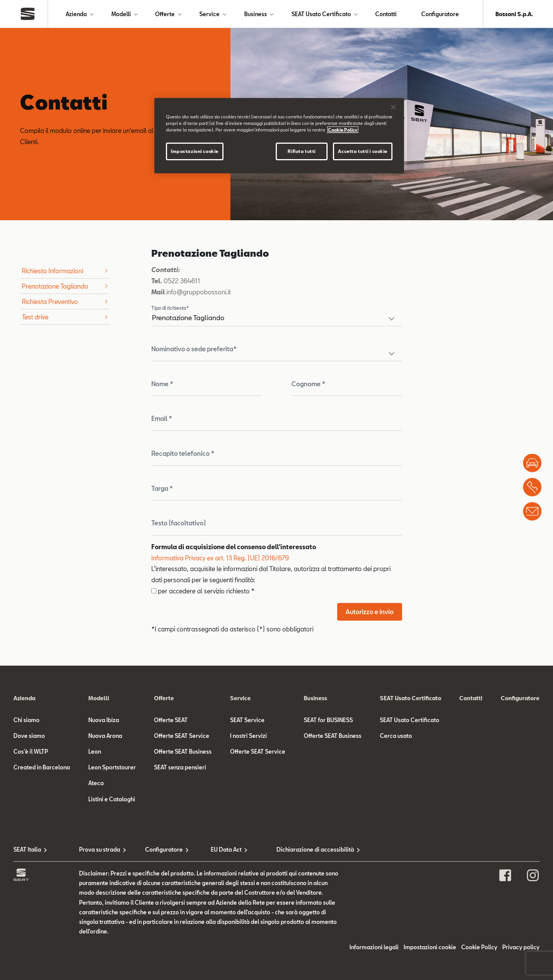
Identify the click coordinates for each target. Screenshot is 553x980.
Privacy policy (521, 947)
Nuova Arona (105, 736)
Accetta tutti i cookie (363, 151)
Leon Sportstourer (112, 767)
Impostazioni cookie (430, 947)
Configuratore (440, 14)
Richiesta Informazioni (52, 271)
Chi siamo (26, 720)
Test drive (35, 317)
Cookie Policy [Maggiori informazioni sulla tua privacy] (343, 130)
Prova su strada (100, 850)
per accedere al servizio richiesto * (203, 591)
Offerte (165, 14)
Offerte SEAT (171, 720)
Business (256, 14)
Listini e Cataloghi (112, 799)
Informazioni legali (374, 947)
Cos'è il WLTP (31, 752)
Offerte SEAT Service (182, 736)
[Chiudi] (393, 107)
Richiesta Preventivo (50, 301)
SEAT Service (247, 720)
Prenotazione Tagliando (55, 286)
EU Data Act (226, 850)
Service (209, 14)
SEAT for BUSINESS (328, 720)
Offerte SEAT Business (183, 752)
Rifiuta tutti (301, 151)
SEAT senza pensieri (180, 767)
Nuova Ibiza (104, 720)
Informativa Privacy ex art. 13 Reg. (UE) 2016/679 (220, 558)
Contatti (386, 14)
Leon (95, 752)
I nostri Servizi (248, 736)
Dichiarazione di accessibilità (309, 850)
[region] (279, 136)
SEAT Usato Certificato (321, 14)
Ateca (96, 783)
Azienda (76, 14)
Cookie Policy (479, 947)
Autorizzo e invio (370, 612)
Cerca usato (396, 736)
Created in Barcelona (42, 767)
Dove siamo (29, 736)
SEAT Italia (27, 850)
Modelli (121, 14)
